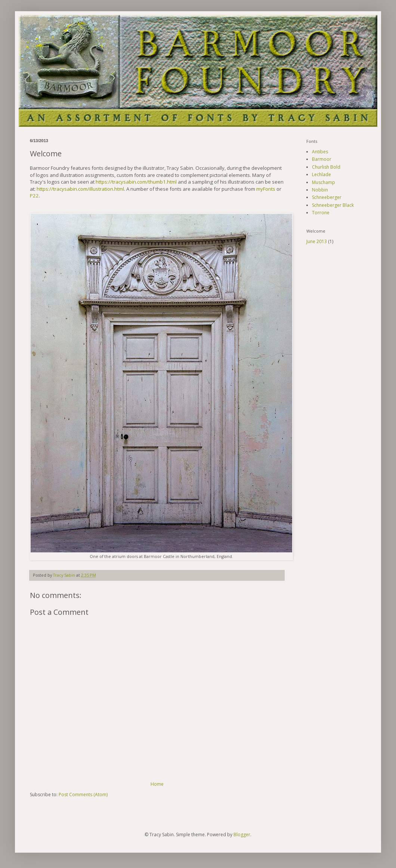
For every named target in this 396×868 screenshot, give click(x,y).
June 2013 (317, 241)
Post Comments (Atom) (83, 795)
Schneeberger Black (333, 205)
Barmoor (322, 159)
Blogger (242, 835)
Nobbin (320, 190)
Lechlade (321, 174)
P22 (34, 196)
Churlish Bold (326, 167)
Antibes (320, 152)
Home (157, 784)
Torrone (321, 213)
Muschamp (324, 182)
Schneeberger (327, 197)
